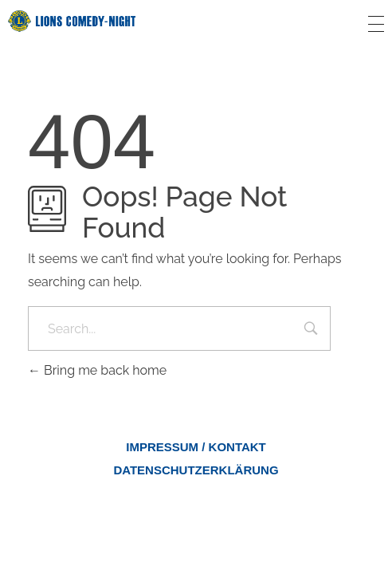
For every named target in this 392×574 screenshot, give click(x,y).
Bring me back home (97, 370)
